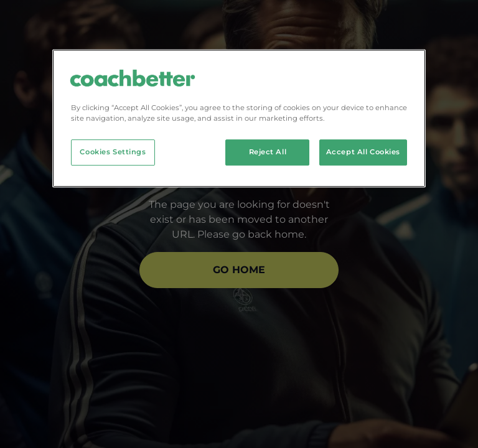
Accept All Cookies (363, 152)
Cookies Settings (113, 152)
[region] (239, 118)
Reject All (268, 152)
